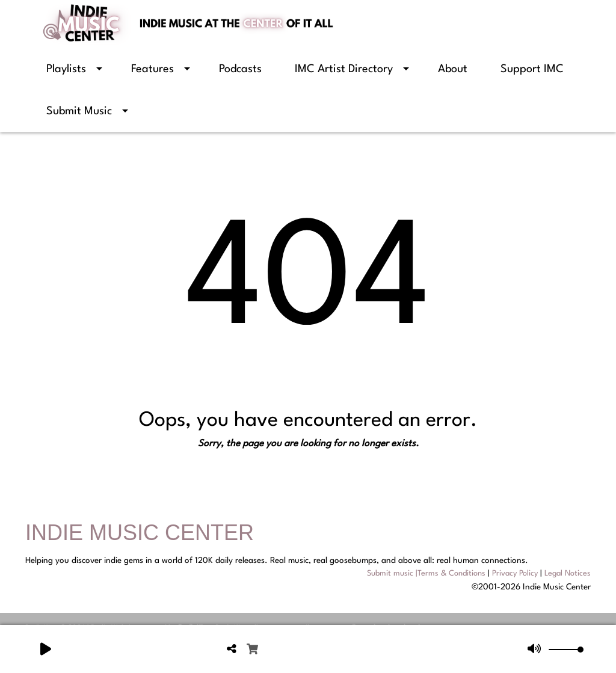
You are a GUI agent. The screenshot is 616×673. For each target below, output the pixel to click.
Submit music (390, 573)
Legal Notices (568, 573)
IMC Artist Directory (344, 69)
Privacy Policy (515, 573)
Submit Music (79, 111)
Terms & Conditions (451, 573)
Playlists (66, 69)
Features (152, 69)
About (453, 69)
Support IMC (532, 69)
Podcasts (240, 69)
